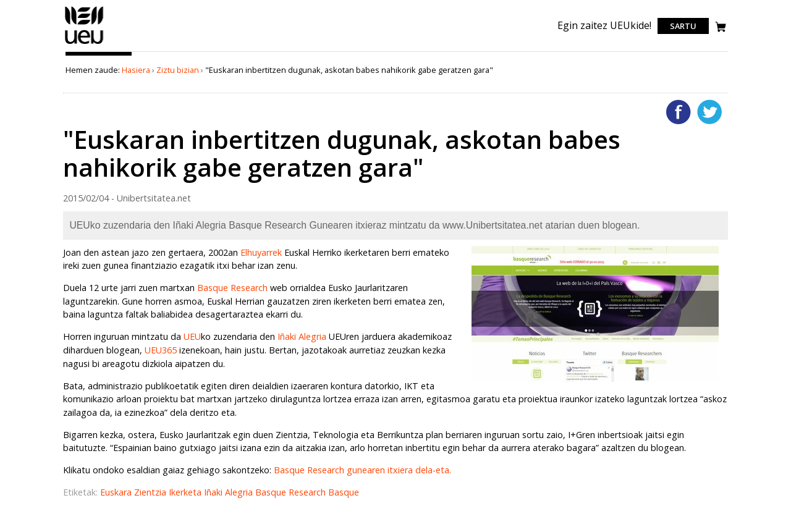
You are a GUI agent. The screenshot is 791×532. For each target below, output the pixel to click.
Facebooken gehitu (679, 112)
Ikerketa (186, 492)
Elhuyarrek (262, 252)
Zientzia (151, 492)
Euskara (117, 492)
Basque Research (232, 288)
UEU (192, 336)
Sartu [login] (683, 26)
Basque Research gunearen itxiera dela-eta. (362, 470)
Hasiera (136, 70)
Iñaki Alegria (302, 336)
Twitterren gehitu (709, 112)
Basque (344, 492)
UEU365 (162, 350)
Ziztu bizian (178, 70)
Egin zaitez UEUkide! (604, 25)
